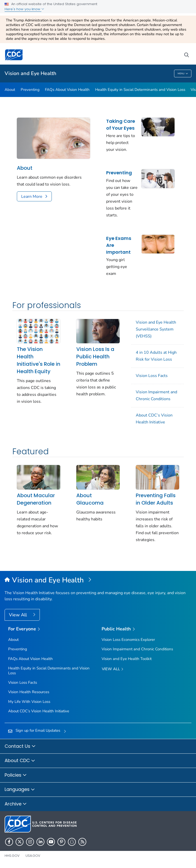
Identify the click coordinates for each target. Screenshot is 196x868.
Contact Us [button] (20, 747)
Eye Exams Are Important (119, 245)
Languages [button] (20, 790)
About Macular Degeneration (36, 499)
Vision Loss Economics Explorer (128, 640)
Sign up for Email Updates (38, 730)
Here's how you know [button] (24, 9)
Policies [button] (16, 775)
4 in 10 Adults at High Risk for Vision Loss (156, 356)
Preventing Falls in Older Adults (156, 499)
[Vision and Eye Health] (98, 580)
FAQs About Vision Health (67, 90)
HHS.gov (12, 856)
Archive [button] (16, 804)
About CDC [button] (20, 761)
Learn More (32, 197)
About (10, 90)
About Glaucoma (90, 499)
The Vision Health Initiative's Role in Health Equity (39, 360)
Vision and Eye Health (30, 73)
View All (19, 615)
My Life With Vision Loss (29, 702)
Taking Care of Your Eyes (121, 125)
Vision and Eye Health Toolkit (127, 659)
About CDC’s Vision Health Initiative (154, 419)
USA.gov (33, 856)
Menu (183, 74)
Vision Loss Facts (152, 376)
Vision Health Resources (29, 692)
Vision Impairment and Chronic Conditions (156, 395)
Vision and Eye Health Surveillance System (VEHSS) (156, 329)
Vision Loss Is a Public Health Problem (95, 357)
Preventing (30, 90)
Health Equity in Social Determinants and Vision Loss (140, 90)
